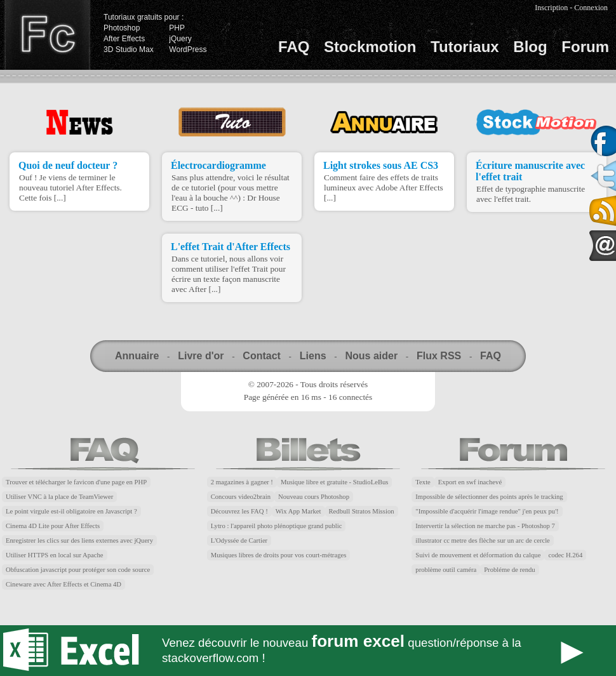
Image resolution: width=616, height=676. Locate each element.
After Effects (124, 39)
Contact (262, 356)
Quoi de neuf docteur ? (68, 165)
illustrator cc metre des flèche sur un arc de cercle (483, 540)
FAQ (294, 47)
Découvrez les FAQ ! (239, 511)
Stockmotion (370, 47)
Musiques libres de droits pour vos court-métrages (279, 555)
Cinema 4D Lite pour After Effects (53, 526)
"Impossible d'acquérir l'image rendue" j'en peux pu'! (487, 511)
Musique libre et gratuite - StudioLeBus (335, 482)
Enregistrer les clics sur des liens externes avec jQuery (79, 540)
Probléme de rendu (510, 570)
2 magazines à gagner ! (242, 482)
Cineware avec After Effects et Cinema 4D (64, 584)
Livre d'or (201, 356)
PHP (177, 28)
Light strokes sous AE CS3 (381, 165)
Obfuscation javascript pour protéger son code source (78, 570)
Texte (423, 482)
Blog (530, 47)
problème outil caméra (446, 570)
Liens (313, 356)
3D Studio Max (129, 50)
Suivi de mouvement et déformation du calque (478, 555)
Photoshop (122, 28)
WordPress (188, 50)
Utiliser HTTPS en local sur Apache (55, 555)
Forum (585, 47)
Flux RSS (439, 356)
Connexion (591, 8)
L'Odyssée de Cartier (239, 540)
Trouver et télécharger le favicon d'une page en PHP (76, 482)
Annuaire (137, 356)
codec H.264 (565, 555)
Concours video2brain (241, 497)
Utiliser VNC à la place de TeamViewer (59, 497)
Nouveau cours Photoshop (314, 497)
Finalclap (47, 35)
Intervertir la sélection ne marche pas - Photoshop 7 (485, 526)
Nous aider (371, 356)
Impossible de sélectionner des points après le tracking (489, 497)
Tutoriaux (465, 47)
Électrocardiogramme (218, 165)
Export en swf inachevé (470, 482)
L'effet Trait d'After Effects (231, 247)
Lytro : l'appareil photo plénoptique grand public (277, 526)
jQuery (180, 39)
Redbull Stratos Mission (362, 511)
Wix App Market (298, 511)
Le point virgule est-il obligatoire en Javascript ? (71, 511)
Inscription (551, 8)
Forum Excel (308, 651)
